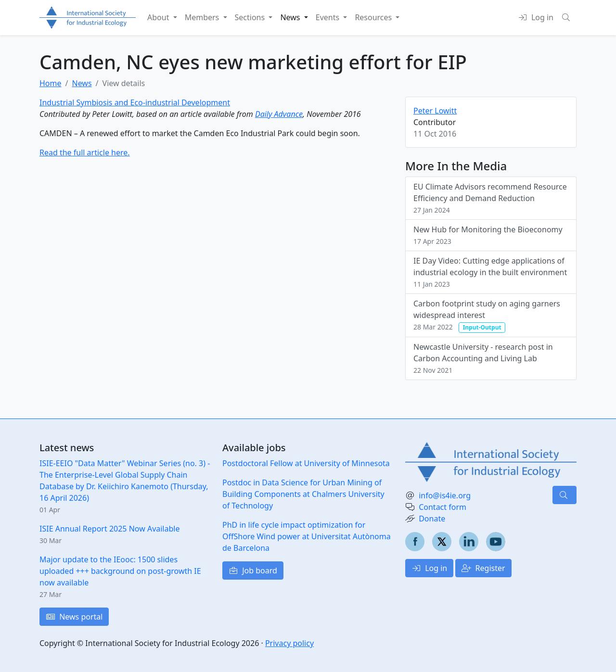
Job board (253, 571)
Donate (432, 519)
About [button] (159, 17)
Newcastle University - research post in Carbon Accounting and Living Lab (483, 358)
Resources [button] (374, 17)
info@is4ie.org (445, 495)
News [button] (291, 17)
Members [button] (203, 17)
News (82, 83)
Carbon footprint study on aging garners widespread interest (487, 316)
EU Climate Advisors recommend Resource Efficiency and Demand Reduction (490, 198)
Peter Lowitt (435, 111)
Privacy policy (289, 643)
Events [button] (329, 17)
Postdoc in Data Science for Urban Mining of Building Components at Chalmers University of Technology (303, 494)
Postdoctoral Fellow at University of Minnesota (306, 463)
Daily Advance (279, 114)
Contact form (443, 507)
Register (483, 568)
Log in (429, 568)
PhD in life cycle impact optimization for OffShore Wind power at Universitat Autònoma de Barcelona (307, 536)
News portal (74, 617)
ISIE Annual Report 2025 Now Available (109, 529)
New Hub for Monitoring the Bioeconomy (488, 235)
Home (51, 83)
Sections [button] (251, 17)
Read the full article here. (85, 152)
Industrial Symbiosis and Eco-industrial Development (135, 102)
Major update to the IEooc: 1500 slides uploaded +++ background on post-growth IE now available (120, 571)
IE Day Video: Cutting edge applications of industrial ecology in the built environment (490, 272)
